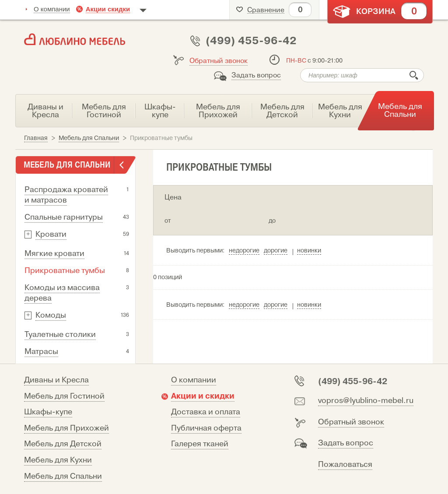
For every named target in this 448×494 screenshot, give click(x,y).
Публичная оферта (206, 428)
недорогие (244, 251)
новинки (309, 251)
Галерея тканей (200, 444)
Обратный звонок (219, 61)
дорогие (276, 251)
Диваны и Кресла (56, 380)
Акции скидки (108, 9)
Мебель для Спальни (63, 476)
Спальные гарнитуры (64, 217)
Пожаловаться (345, 464)
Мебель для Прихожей (66, 428)
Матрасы (41, 352)
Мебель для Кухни (58, 460)
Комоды (51, 315)
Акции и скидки (203, 396)
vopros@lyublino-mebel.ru (366, 401)
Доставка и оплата (206, 412)
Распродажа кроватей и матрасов (66, 195)
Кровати (51, 234)
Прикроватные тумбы (65, 271)
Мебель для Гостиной (64, 396)
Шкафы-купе (48, 412)
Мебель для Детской (63, 444)
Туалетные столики (60, 335)
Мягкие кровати (54, 254)
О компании (52, 9)
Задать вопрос (256, 75)
